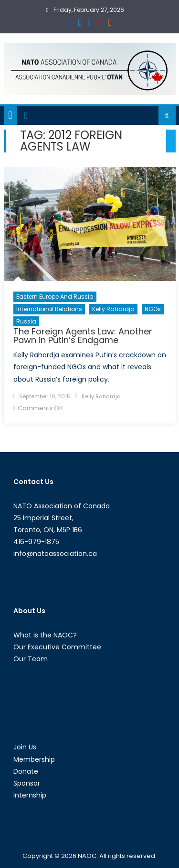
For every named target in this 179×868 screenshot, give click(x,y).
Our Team (31, 659)
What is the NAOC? (45, 635)
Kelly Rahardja (113, 309)
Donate (26, 771)
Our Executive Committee (57, 647)
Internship (30, 795)
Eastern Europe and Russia (55, 297)
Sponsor (27, 783)
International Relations (49, 309)
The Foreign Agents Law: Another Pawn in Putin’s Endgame (83, 336)
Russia (26, 321)
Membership (34, 759)
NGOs (153, 309)
